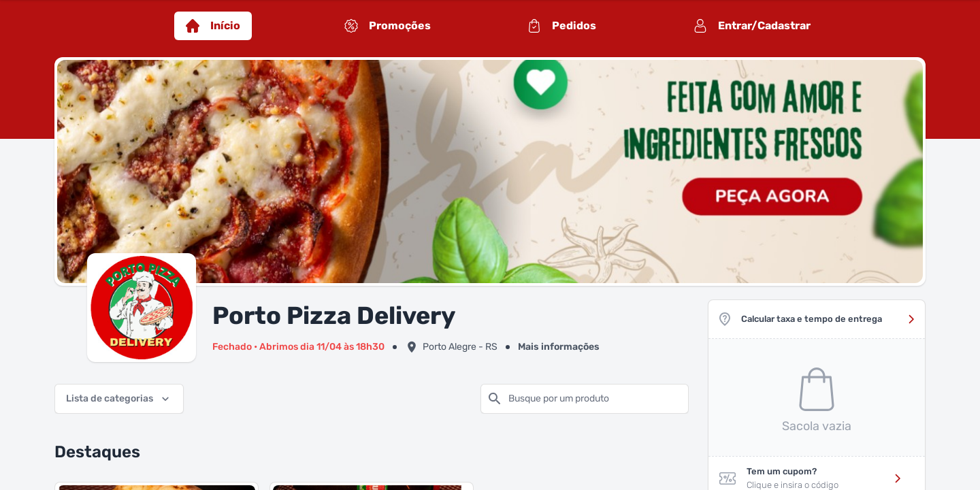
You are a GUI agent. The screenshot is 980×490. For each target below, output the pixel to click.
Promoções (388, 26)
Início (213, 26)
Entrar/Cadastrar (752, 26)
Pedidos (562, 26)
